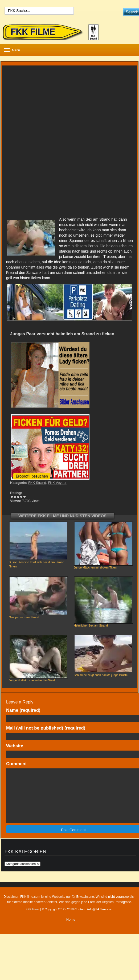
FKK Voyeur (57, 483)
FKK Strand (37, 483)
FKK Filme (32, 909)
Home (71, 919)
